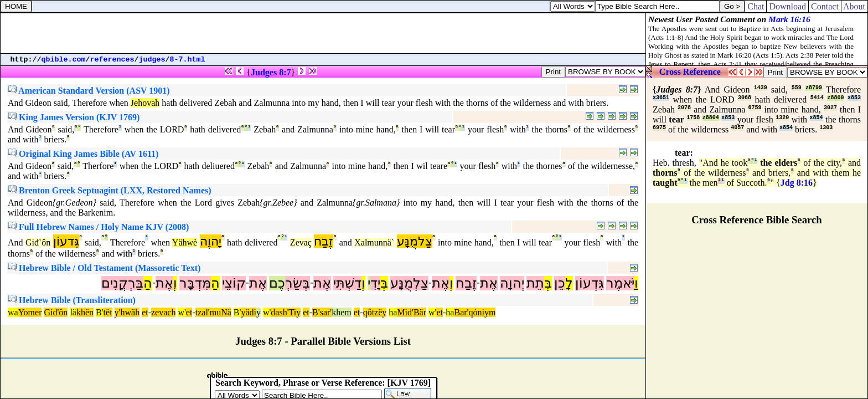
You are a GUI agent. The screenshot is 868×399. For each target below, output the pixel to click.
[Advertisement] (323, 33)
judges (152, 60)
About (854, 6)
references (112, 60)
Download (787, 6)
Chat (756, 6)
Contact (825, 6)
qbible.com (64, 60)
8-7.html (188, 60)
